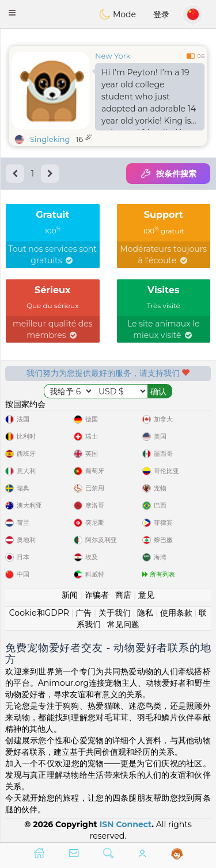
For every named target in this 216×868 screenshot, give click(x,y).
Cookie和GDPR (39, 613)
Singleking (50, 139)
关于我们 (115, 613)
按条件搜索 (168, 174)
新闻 (70, 595)
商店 (123, 595)
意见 (146, 595)
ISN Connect (126, 824)
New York (113, 56)
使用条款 (176, 613)
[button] (12, 13)
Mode (118, 14)
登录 (161, 14)
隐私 (145, 613)
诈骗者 (97, 595)
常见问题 (123, 624)
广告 (84, 613)
